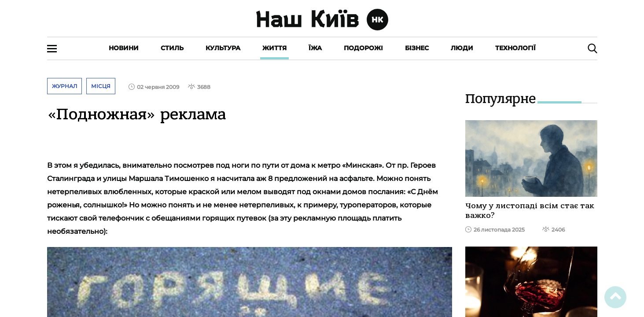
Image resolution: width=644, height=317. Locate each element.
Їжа (315, 48)
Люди (462, 48)
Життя (274, 48)
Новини (124, 48)
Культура (223, 48)
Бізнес (417, 48)
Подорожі (363, 48)
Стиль (172, 48)
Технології (515, 48)
